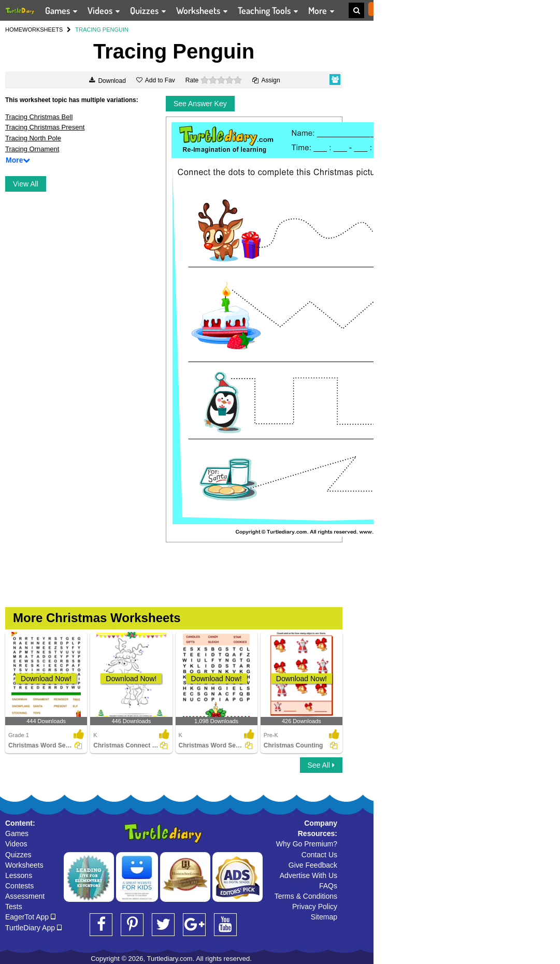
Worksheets (24, 865)
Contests (19, 886)
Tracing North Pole (33, 138)
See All (321, 765)
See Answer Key (200, 104)
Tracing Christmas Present (45, 127)
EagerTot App (30, 917)
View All (26, 184)
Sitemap (324, 917)
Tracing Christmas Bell (39, 117)
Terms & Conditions (306, 896)
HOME (14, 30)
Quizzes (18, 855)
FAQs (328, 886)
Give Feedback (313, 865)
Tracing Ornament (32, 149)
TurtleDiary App (33, 928)
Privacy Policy (315, 907)
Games (17, 833)
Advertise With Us (308, 875)
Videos (16, 844)
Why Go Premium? (307, 844)
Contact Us (319, 855)
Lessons (19, 875)
